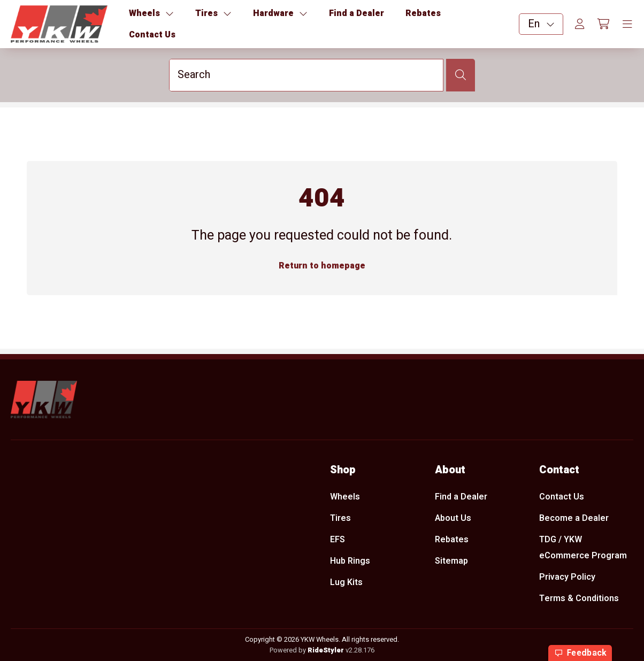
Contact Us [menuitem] (562, 497)
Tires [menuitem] (340, 518)
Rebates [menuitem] (452, 540)
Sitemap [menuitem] (451, 562)
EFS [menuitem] (338, 540)
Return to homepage (322, 266)
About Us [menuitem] (453, 518)
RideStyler (326, 650)
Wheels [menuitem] (345, 497)
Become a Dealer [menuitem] (574, 518)
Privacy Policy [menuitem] (567, 578)
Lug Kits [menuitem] (346, 583)
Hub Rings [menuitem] (350, 562)
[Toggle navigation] (627, 25)
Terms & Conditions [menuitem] (579, 599)
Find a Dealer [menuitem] (461, 497)
